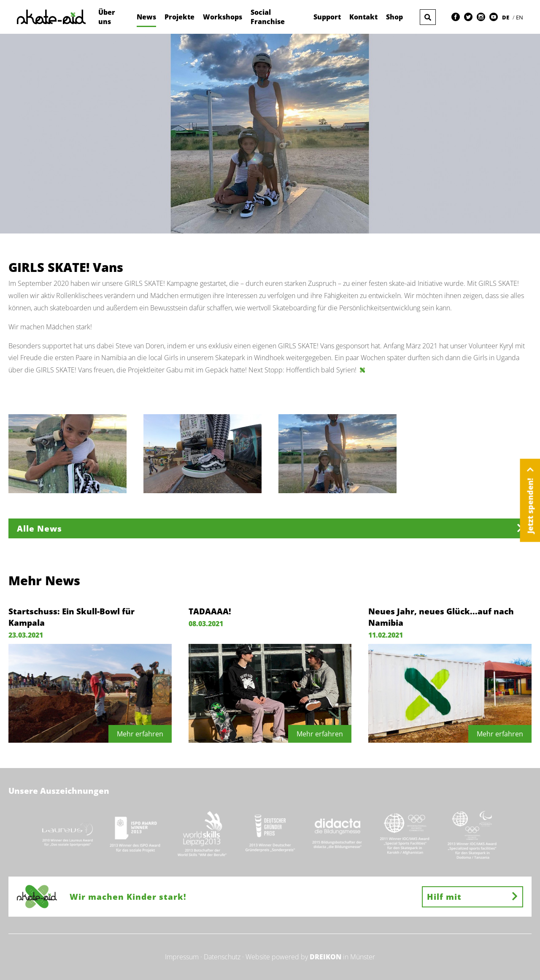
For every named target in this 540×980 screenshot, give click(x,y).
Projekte (180, 17)
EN (520, 17)
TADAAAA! (210, 611)
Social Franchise (268, 17)
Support (327, 17)
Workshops (223, 17)
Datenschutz (222, 957)
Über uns (107, 17)
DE (506, 17)
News (146, 17)
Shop (394, 17)
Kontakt (363, 17)
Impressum (182, 957)
